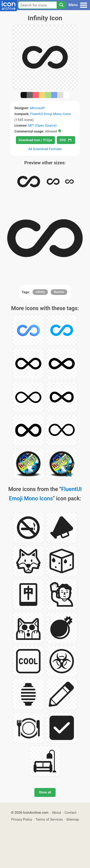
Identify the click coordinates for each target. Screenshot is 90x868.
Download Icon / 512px (35, 140)
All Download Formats (45, 149)
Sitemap (73, 819)
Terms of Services (49, 819)
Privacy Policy (22, 819)
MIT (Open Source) (42, 125)
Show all (45, 792)
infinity (40, 292)
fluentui (59, 292)
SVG (66, 140)
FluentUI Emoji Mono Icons (51, 114)
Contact (71, 812)
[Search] (61, 5)
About (57, 812)
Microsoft (37, 108)
